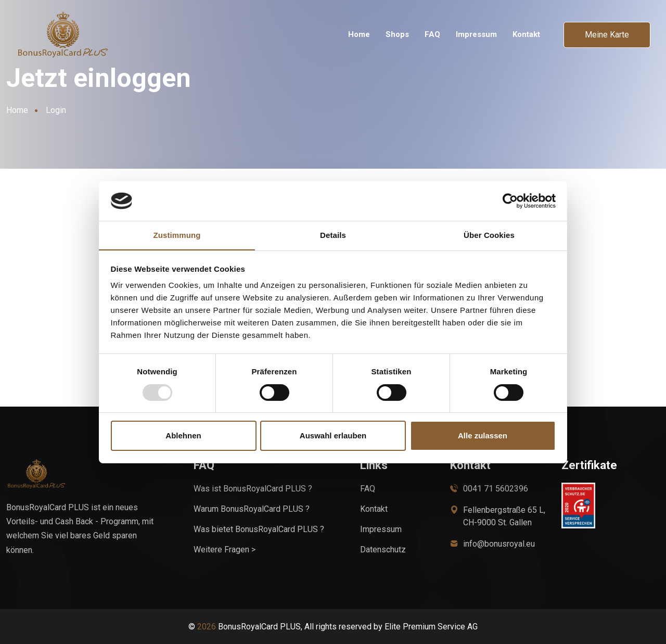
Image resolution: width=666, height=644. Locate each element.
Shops (397, 35)
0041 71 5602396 (496, 489)
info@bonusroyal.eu (499, 544)
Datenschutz (383, 550)
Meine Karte (607, 35)
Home (359, 35)
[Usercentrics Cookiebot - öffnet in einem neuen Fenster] (510, 200)
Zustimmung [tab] (177, 235)
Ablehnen (183, 436)
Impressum (476, 35)
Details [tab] (333, 235)
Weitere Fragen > (225, 550)
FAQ (432, 35)
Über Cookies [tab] (489, 235)
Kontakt (526, 35)
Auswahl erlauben (333, 436)
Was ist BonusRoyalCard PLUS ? (253, 489)
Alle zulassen (483, 436)
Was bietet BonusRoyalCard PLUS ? (259, 529)
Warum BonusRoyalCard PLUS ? (252, 509)
